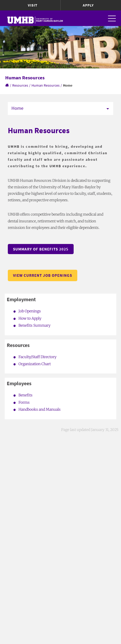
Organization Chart (35, 364)
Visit (33, 5)
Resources (20, 85)
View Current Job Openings (43, 275)
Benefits (26, 395)
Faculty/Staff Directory (37, 357)
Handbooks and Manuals (40, 409)
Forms (24, 402)
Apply (88, 5)
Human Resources (46, 85)
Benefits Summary (34, 325)
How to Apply (30, 318)
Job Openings (30, 311)
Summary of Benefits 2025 (41, 249)
